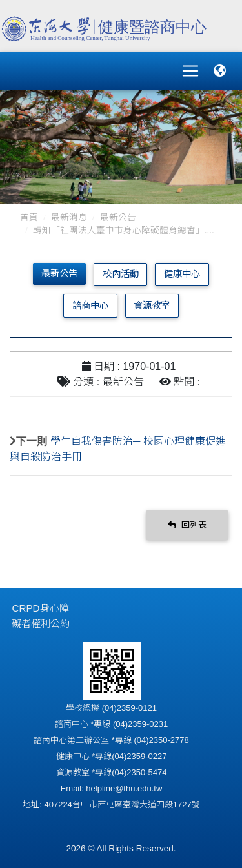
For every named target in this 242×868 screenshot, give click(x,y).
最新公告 (118, 217)
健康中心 (182, 274)
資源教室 (152, 305)
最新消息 (69, 217)
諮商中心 (90, 305)
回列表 (187, 525)
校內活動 (121, 274)
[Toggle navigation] (190, 71)
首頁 (29, 217)
